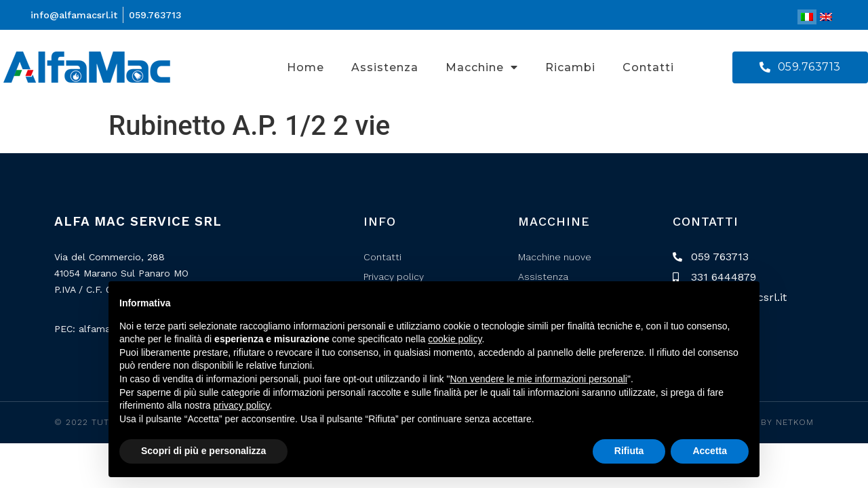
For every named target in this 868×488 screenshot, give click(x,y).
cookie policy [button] (455, 339)
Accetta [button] (710, 451)
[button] (800, 67)
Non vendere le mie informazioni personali (538, 379)
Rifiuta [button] (629, 451)
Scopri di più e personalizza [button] (203, 451)
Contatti (648, 67)
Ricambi (570, 67)
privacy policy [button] (242, 405)
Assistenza (385, 67)
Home (305, 67)
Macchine (482, 67)
